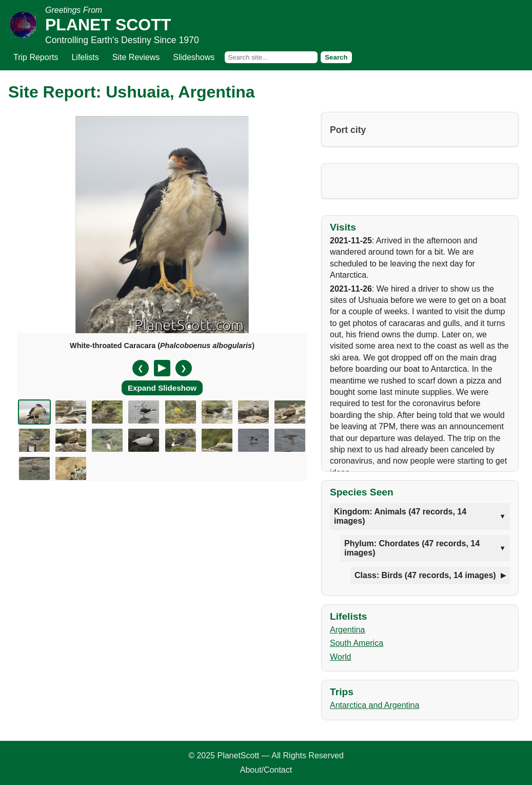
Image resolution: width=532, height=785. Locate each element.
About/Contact (266, 770)
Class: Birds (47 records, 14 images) (425, 575)
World (341, 657)
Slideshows (194, 57)
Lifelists (85, 57)
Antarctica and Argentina (375, 705)
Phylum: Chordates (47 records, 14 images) (412, 548)
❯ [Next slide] (184, 368)
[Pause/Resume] (162, 368)
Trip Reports (36, 57)
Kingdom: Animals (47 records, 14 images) (400, 516)
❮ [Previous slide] (141, 368)
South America (357, 643)
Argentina (348, 630)
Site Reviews (136, 57)
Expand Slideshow (162, 388)
